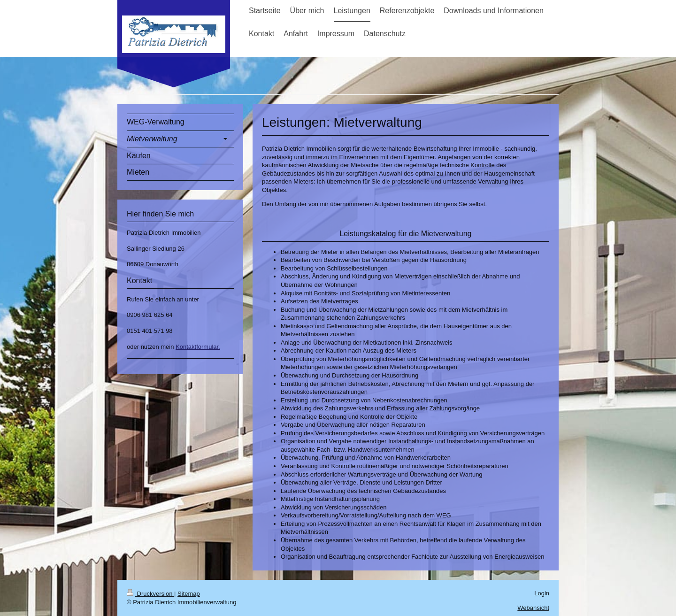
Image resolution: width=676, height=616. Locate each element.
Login (542, 593)
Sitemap (189, 594)
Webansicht (533, 608)
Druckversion (150, 594)
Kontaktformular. (198, 347)
